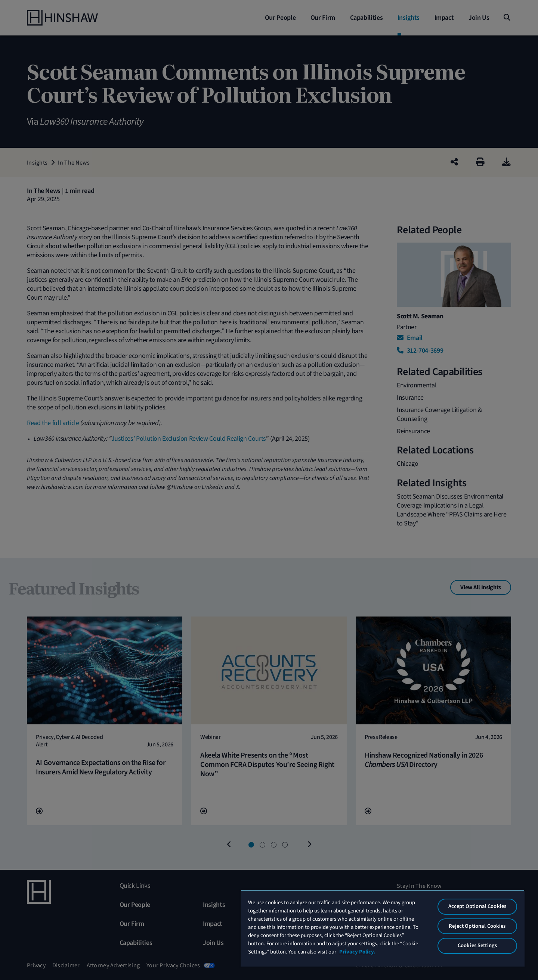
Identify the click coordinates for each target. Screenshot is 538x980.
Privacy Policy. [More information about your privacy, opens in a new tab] (357, 952)
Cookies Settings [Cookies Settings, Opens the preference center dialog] (477, 945)
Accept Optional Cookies (477, 906)
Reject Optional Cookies (477, 926)
